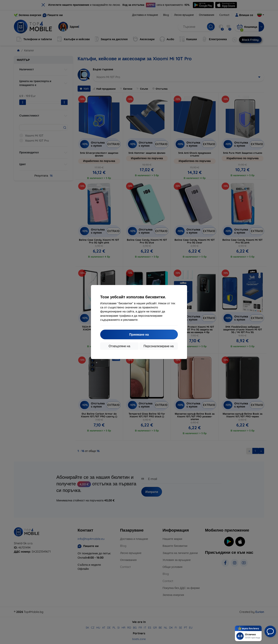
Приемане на (139, 334)
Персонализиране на (159, 346)
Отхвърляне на (120, 346)
